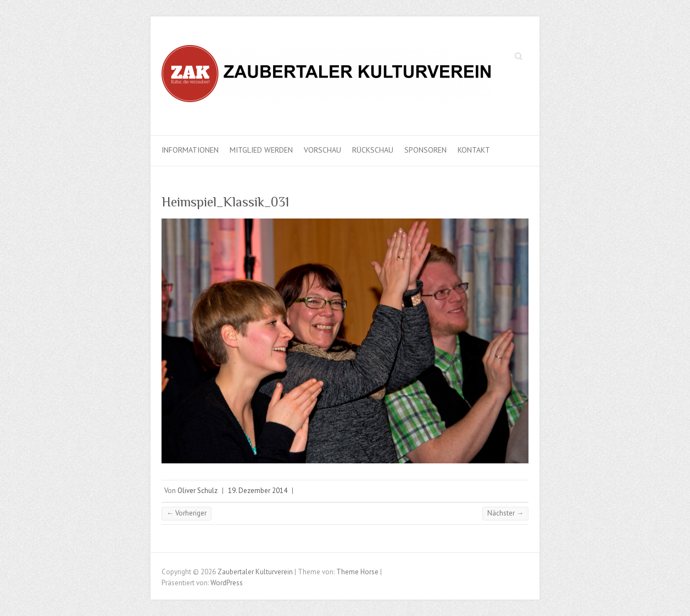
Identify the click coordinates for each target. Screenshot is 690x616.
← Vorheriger (187, 513)
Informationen (190, 150)
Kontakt (474, 150)
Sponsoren (425, 150)
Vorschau (322, 150)
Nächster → (505, 513)
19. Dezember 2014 (258, 491)
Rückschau (373, 150)
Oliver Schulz (197, 491)
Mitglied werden (261, 150)
